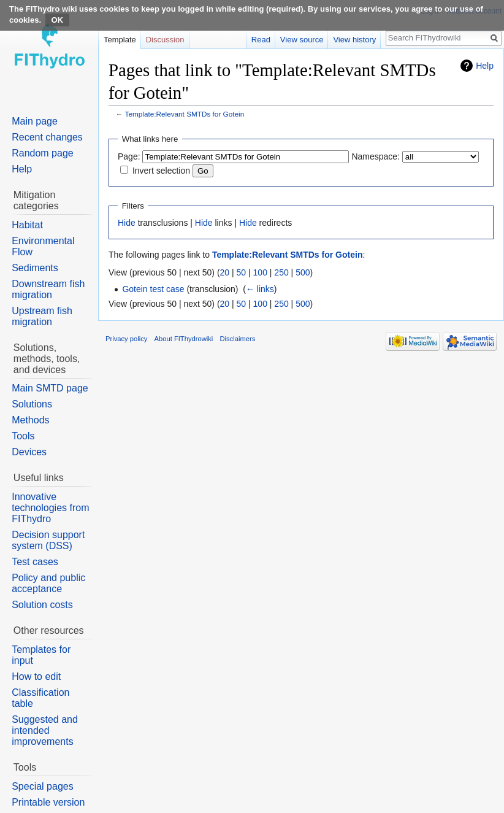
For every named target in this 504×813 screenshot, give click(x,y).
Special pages (43, 786)
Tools (23, 436)
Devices (29, 452)
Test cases (35, 562)
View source (302, 40)
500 (303, 272)
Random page (43, 153)
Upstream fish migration (42, 316)
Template (120, 40)
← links (260, 289)
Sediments (35, 268)
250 (281, 272)
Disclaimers (238, 339)
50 (242, 272)
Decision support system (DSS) (48, 540)
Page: (129, 156)
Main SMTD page (50, 388)
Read (261, 40)
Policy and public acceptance (48, 583)
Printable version (48, 802)
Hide (127, 223)
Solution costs (42, 605)
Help (485, 66)
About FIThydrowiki (184, 339)
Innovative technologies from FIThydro (50, 508)
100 (260, 272)
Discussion (165, 40)
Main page (35, 121)
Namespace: (376, 156)
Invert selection (161, 171)
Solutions (32, 404)
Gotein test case (153, 289)
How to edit (36, 676)
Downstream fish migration (48, 289)
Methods (30, 420)
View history (354, 40)
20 (225, 272)
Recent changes (47, 137)
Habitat (27, 225)
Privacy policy (126, 339)
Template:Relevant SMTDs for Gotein (185, 114)
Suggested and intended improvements (45, 730)
